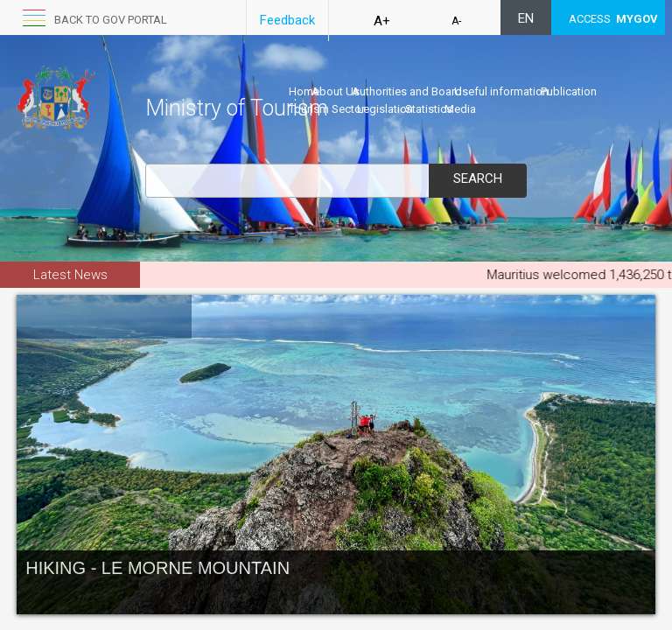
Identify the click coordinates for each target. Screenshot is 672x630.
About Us (336, 91)
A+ (382, 21)
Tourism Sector (327, 109)
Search (478, 178)
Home (304, 91)
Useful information (501, 91)
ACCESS (613, 19)
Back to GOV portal (111, 20)
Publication (569, 91)
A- (456, 21)
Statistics (429, 109)
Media (460, 109)
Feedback (287, 20)
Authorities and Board (407, 91)
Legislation (385, 109)
